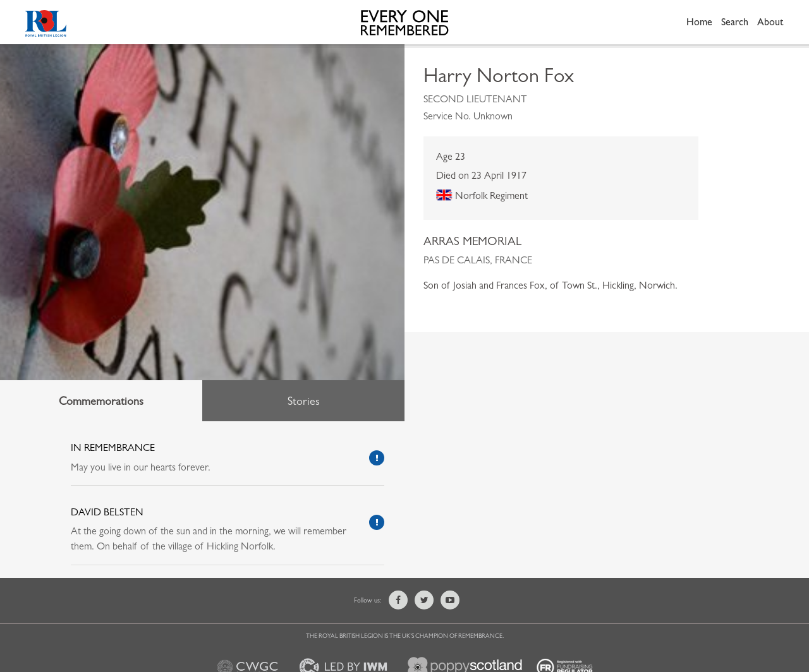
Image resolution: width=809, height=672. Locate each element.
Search (735, 22)
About (770, 22)
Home (699, 22)
